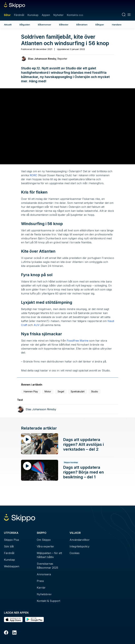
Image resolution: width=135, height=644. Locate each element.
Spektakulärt (78, 391)
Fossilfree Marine (78, 341)
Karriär (41, 588)
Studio (95, 391)
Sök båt (9, 546)
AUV (37, 325)
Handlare (117, 25)
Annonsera (44, 574)
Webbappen (12, 566)
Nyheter (58, 15)
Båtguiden (25, 25)
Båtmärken (82, 25)
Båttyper (100, 25)
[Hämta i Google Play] (34, 620)
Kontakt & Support (48, 601)
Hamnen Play (31, 391)
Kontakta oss (75, 15)
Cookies (75, 553)
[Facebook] (6, 633)
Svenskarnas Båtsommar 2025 (47, 566)
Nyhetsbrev (44, 594)
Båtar (7, 15)
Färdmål (19, 15)
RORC (33, 175)
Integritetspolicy (80, 546)
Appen (46, 15)
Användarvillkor (80, 540)
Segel (61, 391)
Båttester (64, 25)
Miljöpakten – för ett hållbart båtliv (49, 555)
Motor (48, 391)
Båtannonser (45, 25)
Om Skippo (44, 540)
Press (40, 581)
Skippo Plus (12, 540)
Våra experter (45, 546)
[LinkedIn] (14, 633)
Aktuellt (8, 25)
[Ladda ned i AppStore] (13, 620)
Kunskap (33, 15)
